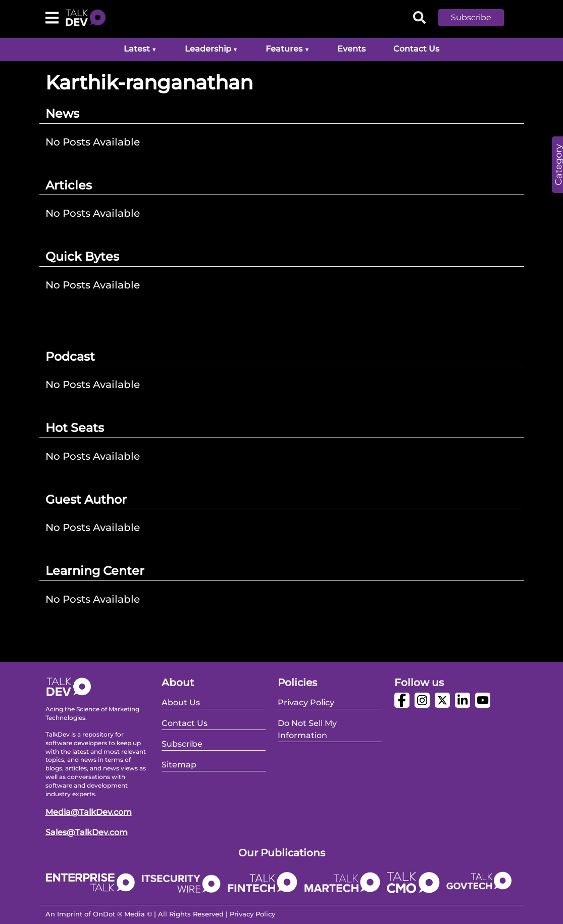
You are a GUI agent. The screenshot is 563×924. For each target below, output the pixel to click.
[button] (479, 18)
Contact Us (416, 49)
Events (351, 49)
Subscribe (471, 17)
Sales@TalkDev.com (87, 832)
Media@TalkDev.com (89, 812)
